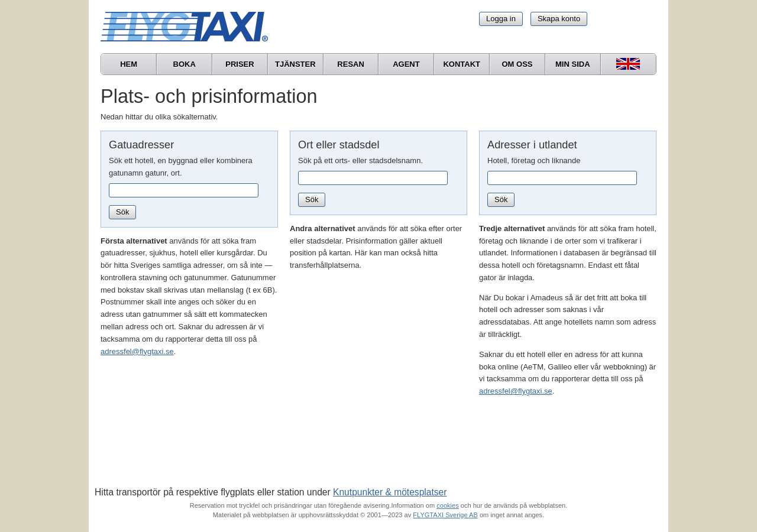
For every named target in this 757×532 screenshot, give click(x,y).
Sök (122, 212)
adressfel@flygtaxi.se (137, 351)
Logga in (501, 19)
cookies (447, 505)
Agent (406, 64)
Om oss (517, 64)
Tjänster (295, 64)
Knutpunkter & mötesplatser (390, 492)
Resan (351, 64)
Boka (185, 64)
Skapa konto (559, 19)
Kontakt (462, 64)
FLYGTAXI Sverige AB (445, 515)
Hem (129, 64)
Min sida (573, 64)
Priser (240, 64)
